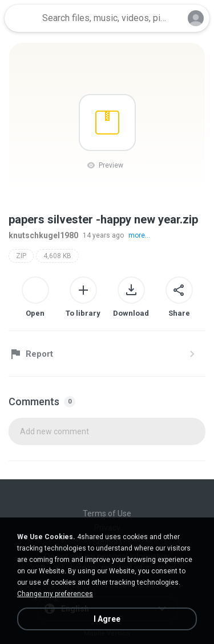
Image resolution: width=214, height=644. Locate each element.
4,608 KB (57, 256)
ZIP (21, 256)
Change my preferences (55, 594)
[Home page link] (22, 18)
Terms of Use (107, 513)
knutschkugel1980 (43, 235)
